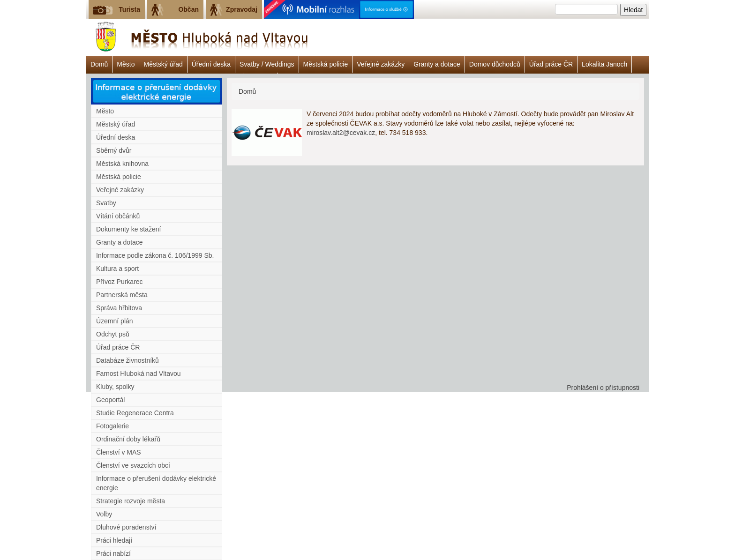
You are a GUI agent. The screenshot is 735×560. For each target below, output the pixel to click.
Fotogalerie (112, 426)
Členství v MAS (119, 452)
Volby (104, 514)
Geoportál (110, 400)
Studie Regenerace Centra (135, 413)
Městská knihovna (122, 164)
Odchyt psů (113, 334)
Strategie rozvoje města (131, 501)
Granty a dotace (437, 64)
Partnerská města (122, 295)
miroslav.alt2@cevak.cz (341, 133)
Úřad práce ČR (551, 64)
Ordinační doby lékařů (128, 439)
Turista (129, 9)
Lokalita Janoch (604, 64)
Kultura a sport (117, 269)
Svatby (106, 203)
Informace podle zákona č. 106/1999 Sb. (155, 255)
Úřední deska (211, 64)
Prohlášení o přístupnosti (603, 388)
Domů (99, 64)
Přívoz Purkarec (120, 282)
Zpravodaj (242, 9)
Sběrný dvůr (114, 150)
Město (126, 64)
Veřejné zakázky (381, 64)
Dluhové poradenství (126, 527)
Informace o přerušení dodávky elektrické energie (156, 483)
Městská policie (326, 64)
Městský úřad (163, 64)
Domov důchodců (495, 64)
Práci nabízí (113, 553)
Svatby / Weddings (267, 64)
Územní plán (115, 321)
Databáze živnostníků (127, 360)
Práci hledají (114, 540)
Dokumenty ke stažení (129, 229)
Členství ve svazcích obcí (133, 465)
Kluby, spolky (115, 387)
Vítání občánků (118, 216)
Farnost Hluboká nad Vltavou (139, 373)
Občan (188, 9)
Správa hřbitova (119, 308)
